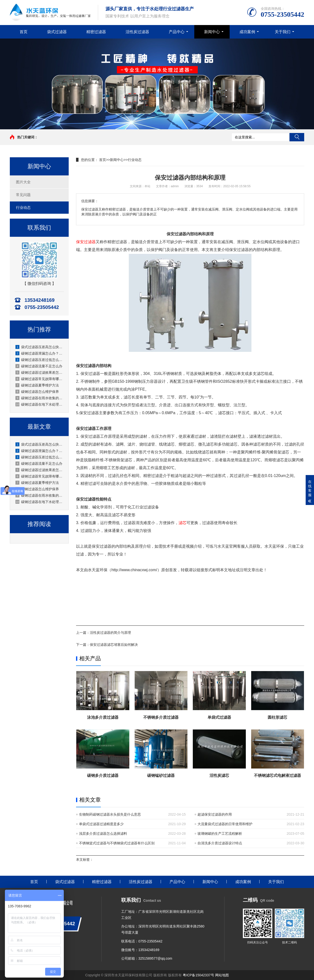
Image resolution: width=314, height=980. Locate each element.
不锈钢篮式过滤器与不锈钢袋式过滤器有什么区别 (117, 843)
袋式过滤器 (57, 32)
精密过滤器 (96, 32)
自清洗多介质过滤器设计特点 (220, 843)
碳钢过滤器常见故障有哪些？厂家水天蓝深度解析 (39, 379)
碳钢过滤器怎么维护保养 (37, 392)
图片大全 (23, 182)
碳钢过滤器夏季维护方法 (37, 385)
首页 (24, 32)
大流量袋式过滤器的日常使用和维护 (225, 824)
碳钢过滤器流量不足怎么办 (39, 366)
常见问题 (23, 195)
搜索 (297, 137)
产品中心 (177, 32)
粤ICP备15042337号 (198, 975)
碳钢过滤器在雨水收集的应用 (39, 398)
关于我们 (283, 32)
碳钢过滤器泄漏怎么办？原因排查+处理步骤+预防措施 (39, 353)
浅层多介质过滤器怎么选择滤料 (103, 834)
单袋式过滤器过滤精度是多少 (101, 824)
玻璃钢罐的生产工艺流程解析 (220, 834)
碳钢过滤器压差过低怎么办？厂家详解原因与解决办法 (39, 360)
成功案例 (247, 32)
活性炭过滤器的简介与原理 (110, 633)
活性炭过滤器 (137, 32)
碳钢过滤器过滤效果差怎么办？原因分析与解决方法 (39, 372)
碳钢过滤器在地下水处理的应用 (39, 404)
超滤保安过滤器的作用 (215, 814)
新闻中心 (212, 32)
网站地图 (222, 975)
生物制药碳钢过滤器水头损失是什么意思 (110, 814)
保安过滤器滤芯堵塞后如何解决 (114, 645)
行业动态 (23, 207)
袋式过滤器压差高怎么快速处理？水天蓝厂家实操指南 (39, 347)
